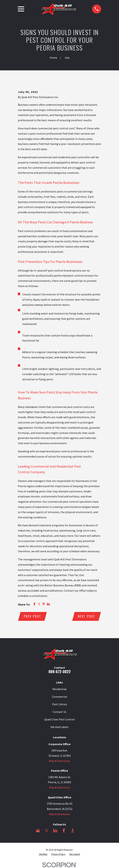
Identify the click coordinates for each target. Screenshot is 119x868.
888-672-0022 (60, 672)
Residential (59, 689)
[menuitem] (43, 854)
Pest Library (60, 704)
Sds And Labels (59, 727)
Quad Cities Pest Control (60, 720)
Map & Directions (59, 761)
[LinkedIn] (55, 830)
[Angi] (81, 830)
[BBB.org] (72, 830)
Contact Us (59, 712)
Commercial (59, 697)
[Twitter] (47, 830)
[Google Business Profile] (38, 830)
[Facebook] (64, 830)
